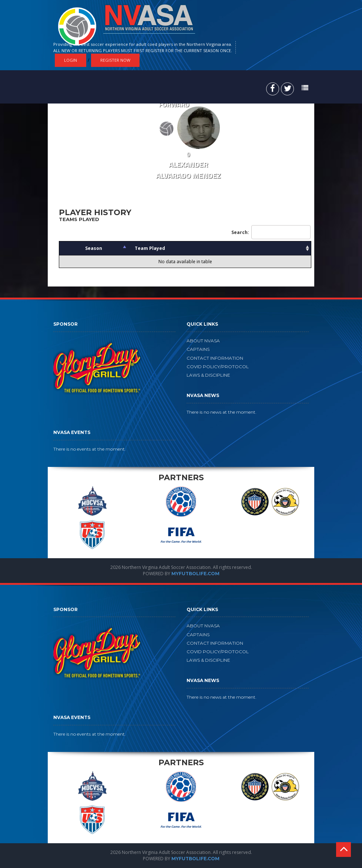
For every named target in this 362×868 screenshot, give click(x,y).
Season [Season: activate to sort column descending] (94, 248)
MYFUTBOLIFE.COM (195, 574)
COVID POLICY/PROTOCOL (218, 367)
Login (71, 60)
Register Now (115, 60)
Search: (271, 232)
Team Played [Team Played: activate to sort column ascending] (150, 248)
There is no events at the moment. (90, 449)
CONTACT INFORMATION (215, 358)
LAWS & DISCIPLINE (208, 375)
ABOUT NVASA (203, 341)
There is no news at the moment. (222, 412)
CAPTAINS (198, 349)
